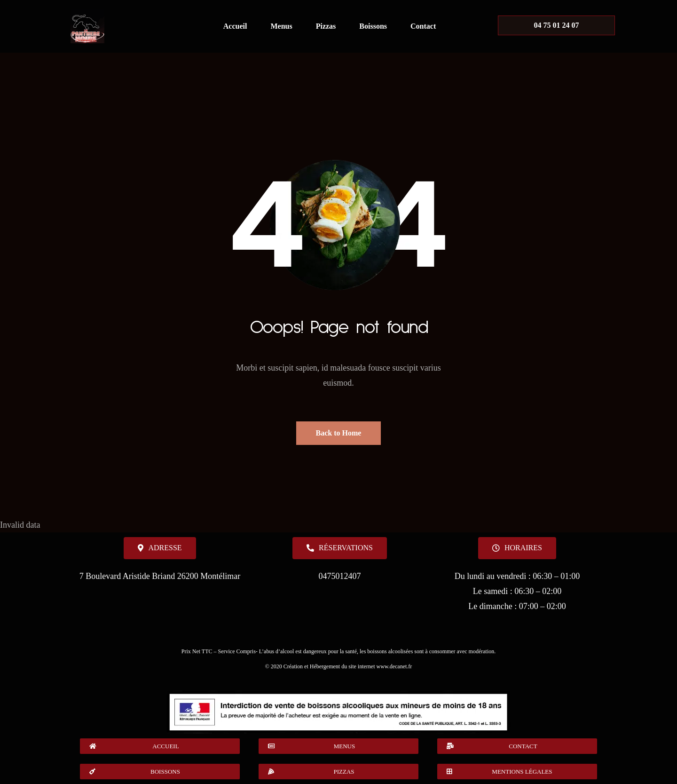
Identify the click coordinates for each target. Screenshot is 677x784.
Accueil (235, 26)
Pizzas (326, 26)
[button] (517, 548)
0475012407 (339, 576)
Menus (281, 26)
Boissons (373, 26)
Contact (423, 26)
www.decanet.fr (394, 666)
